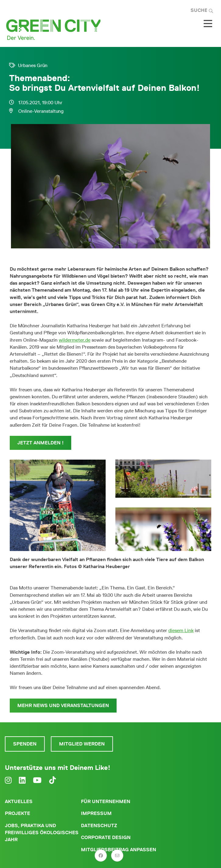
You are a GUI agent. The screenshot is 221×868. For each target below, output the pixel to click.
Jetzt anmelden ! (40, 443)
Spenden (25, 744)
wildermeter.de (75, 340)
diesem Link (181, 630)
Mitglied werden (82, 744)
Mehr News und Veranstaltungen (63, 705)
